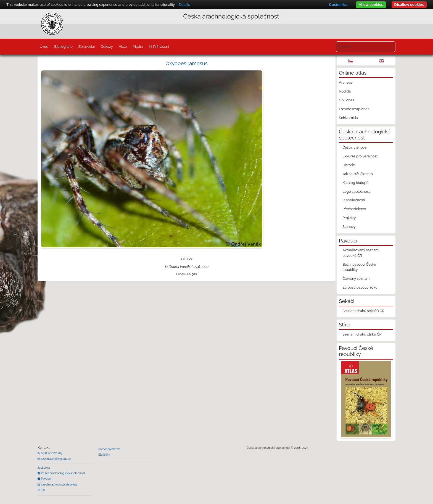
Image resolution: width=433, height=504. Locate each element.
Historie (349, 165)
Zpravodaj (87, 47)
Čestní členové (354, 147)
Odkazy (107, 47)
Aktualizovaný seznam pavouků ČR (361, 253)
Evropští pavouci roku (360, 287)
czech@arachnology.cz (56, 459)
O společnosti (354, 200)
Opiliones (346, 100)
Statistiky (104, 455)
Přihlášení (160, 47)
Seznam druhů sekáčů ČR (363, 311)
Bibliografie (63, 47)
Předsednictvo (354, 209)
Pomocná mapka (109, 449)
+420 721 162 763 (51, 453)
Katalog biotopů (355, 183)
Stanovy (349, 227)
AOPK (41, 490)
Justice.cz (44, 468)
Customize (338, 5)
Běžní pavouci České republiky (359, 267)
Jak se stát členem (358, 174)
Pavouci (46, 479)
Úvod (44, 47)
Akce (123, 47)
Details (184, 5)
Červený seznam (356, 279)
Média (138, 47)
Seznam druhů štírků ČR (362, 334)
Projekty (349, 218)
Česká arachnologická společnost (63, 473)
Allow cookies (371, 5)
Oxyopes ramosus (187, 63)
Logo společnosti (357, 192)
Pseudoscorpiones (354, 109)
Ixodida (345, 91)
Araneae (346, 82)
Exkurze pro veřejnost (360, 156)
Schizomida (348, 118)
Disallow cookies (409, 5)
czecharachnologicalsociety (59, 484)
